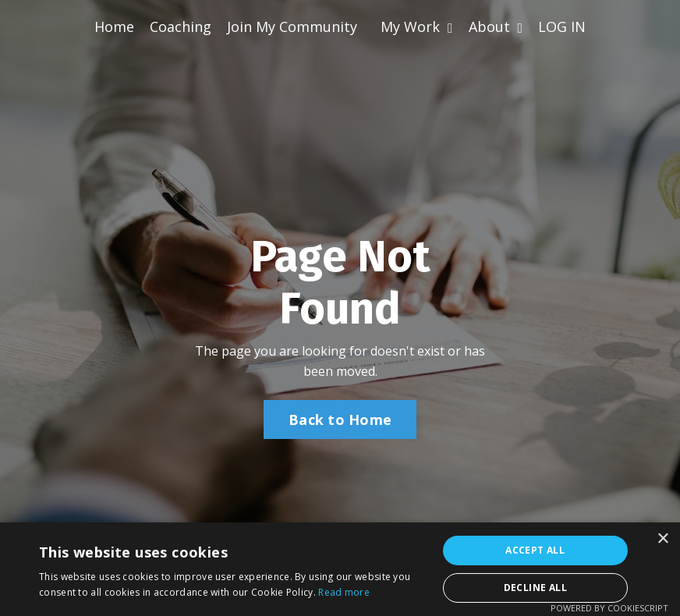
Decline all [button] (535, 588)
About (496, 27)
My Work (417, 27)
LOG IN (562, 27)
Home (114, 27)
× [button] (662, 539)
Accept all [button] (535, 550)
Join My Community (292, 27)
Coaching (181, 27)
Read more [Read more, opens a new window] (344, 592)
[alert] (340, 569)
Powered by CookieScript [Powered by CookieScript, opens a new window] (609, 608)
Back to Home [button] (340, 420)
